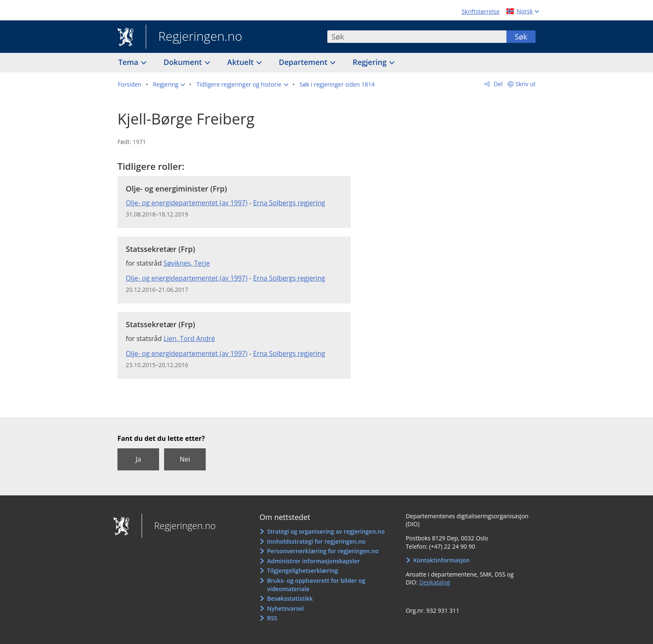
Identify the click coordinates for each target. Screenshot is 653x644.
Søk (521, 37)
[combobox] (417, 37)
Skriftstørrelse (480, 11)
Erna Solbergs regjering (289, 203)
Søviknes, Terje (187, 263)
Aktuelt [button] (242, 62)
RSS (272, 618)
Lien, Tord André (189, 338)
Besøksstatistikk (290, 598)
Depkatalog (434, 582)
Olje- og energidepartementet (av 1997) (187, 203)
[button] (169, 85)
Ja (138, 459)
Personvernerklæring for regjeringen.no (323, 551)
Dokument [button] (184, 62)
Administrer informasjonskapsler (313, 561)
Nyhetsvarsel (285, 608)
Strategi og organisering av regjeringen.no (326, 531)
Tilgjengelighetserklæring (302, 571)
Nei (185, 459)
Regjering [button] (371, 62)
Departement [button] (304, 62)
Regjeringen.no (194, 37)
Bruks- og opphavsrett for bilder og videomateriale (316, 585)
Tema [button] (129, 62)
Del (497, 84)
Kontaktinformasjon (441, 560)
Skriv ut (526, 84)
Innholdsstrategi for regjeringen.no (316, 541)
